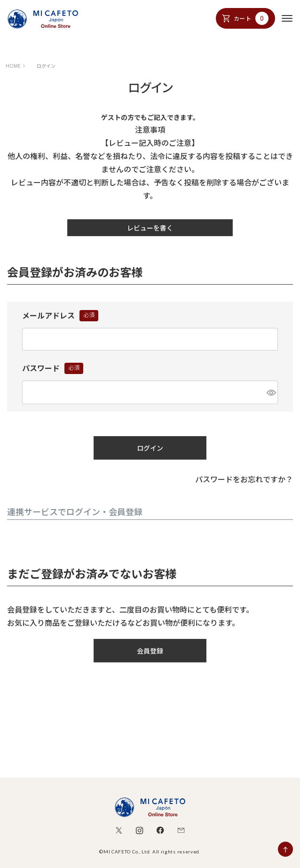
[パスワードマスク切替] (271, 392)
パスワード (53, 369)
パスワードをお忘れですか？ (244, 479)
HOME (13, 66)
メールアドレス (60, 316)
